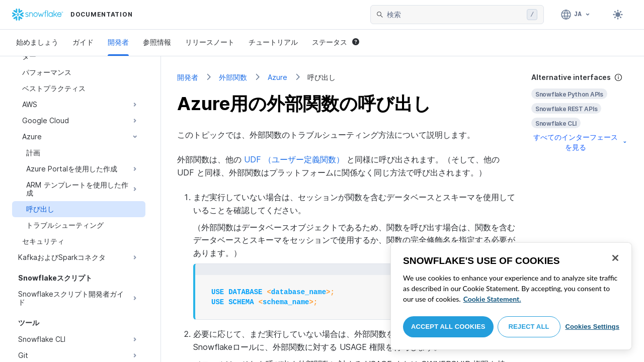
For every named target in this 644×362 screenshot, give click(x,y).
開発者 (118, 42)
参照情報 (157, 42)
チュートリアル (273, 42)
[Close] (615, 258)
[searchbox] (455, 15)
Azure (277, 77)
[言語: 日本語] (576, 15)
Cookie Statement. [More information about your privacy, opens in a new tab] (492, 299)
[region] (511, 296)
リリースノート (210, 42)
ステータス (336, 42)
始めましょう (37, 42)
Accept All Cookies (448, 327)
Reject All (529, 327)
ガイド (83, 42)
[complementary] (580, 112)
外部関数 (233, 77)
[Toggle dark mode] (618, 15)
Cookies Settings (592, 327)
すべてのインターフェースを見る (581, 142)
